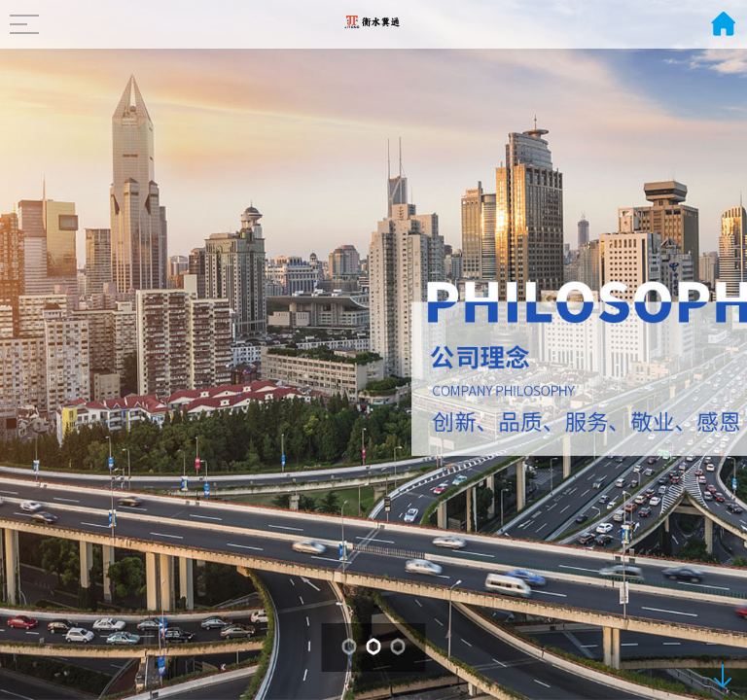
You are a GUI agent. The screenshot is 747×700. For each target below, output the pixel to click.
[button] (350, 647)
